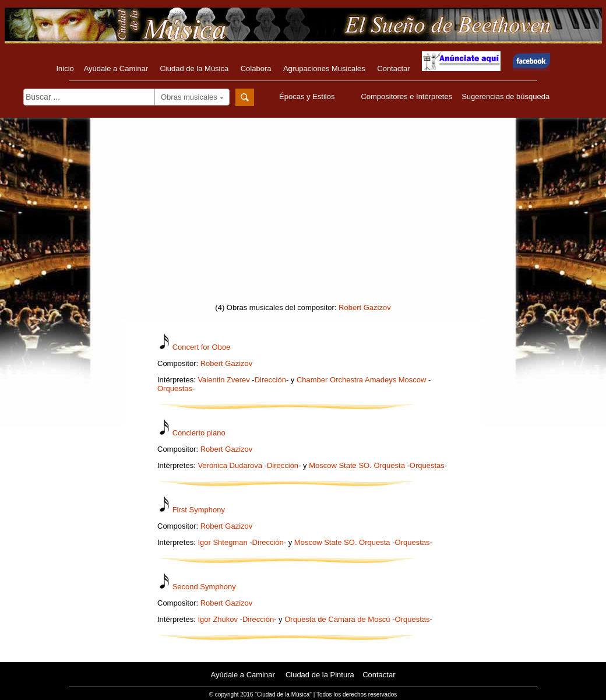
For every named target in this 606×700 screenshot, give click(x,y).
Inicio (65, 68)
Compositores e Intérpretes (406, 96)
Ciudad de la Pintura (320, 675)
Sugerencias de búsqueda (505, 96)
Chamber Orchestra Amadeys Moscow (362, 380)
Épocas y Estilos (308, 96)
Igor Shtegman (222, 542)
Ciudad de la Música (194, 68)
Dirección (270, 380)
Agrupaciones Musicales (324, 68)
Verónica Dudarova (230, 465)
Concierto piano (199, 433)
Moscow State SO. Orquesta (357, 465)
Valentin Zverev (223, 380)
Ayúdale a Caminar (116, 68)
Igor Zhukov (218, 619)
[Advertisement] (303, 214)
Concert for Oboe (202, 347)
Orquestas (175, 388)
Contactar (393, 68)
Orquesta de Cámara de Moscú (337, 619)
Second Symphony (204, 587)
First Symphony (199, 510)
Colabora (256, 68)
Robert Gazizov (365, 307)
